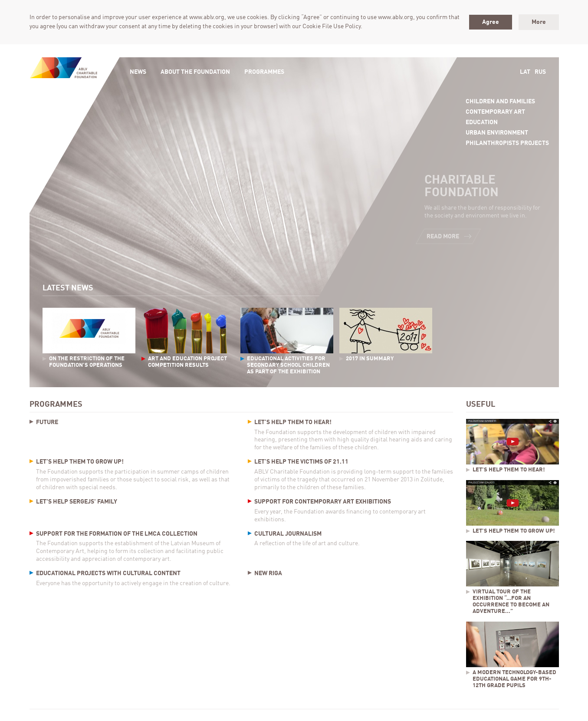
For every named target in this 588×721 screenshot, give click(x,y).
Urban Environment (497, 133)
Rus (540, 72)
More (539, 22)
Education (482, 122)
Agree (491, 22)
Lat (525, 72)
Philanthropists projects (507, 143)
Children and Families (500, 102)
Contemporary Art (495, 112)
